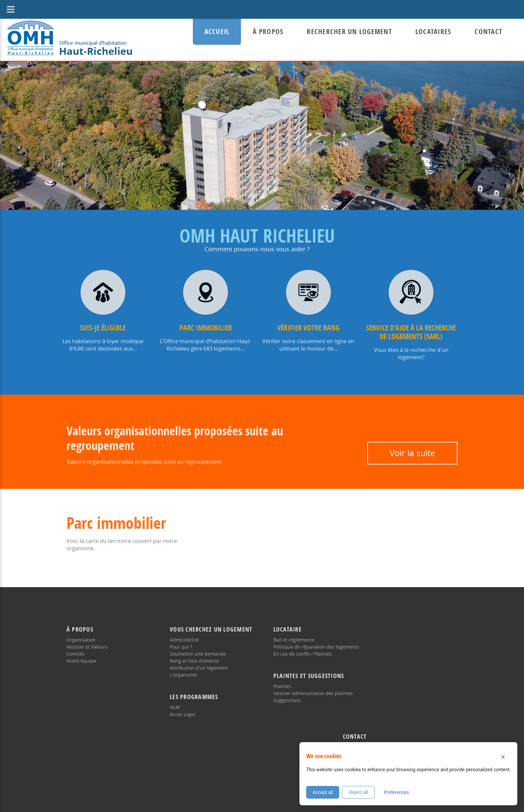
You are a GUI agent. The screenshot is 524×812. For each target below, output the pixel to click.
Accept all (323, 792)
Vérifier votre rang (308, 321)
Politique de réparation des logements (310, 640)
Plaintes (276, 680)
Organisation (81, 633)
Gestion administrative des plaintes (307, 687)
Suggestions (281, 694)
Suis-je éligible (103, 321)
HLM (172, 701)
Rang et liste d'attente (191, 654)
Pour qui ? (178, 640)
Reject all (359, 792)
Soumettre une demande (195, 647)
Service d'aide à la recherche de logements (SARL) (411, 326)
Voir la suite (412, 453)
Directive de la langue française (102, 744)
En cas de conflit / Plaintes (296, 647)
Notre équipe (81, 654)
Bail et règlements (287, 633)
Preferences (398, 792)
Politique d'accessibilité (156, 782)
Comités (76, 647)
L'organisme (180, 668)
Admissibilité (181, 633)
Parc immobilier (206, 321)
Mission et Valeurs (87, 640)
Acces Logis (179, 708)
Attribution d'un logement (196, 661)
